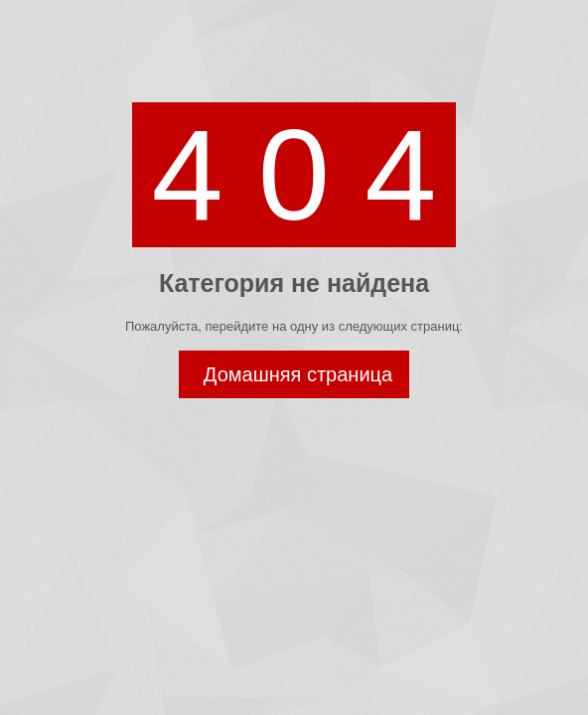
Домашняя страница (298, 374)
